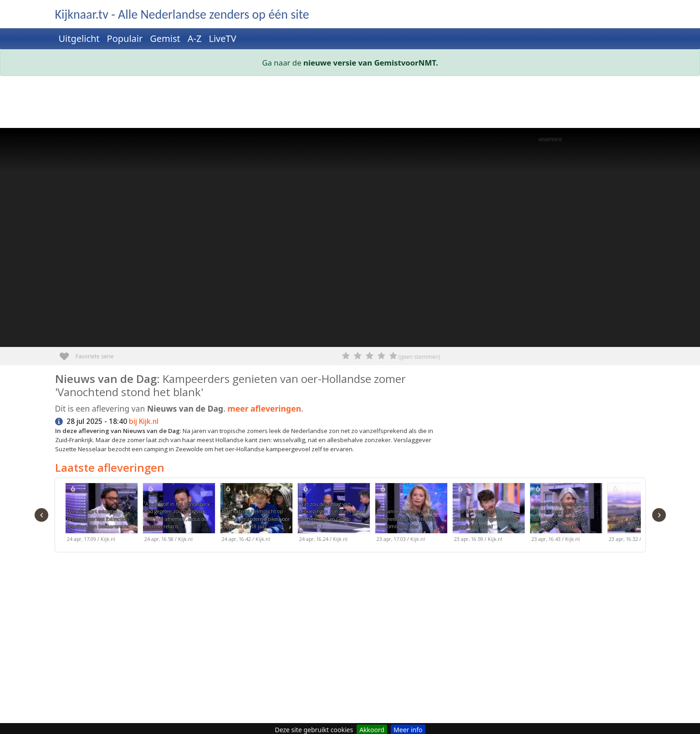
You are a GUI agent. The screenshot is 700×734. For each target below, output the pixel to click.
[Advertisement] (328, 104)
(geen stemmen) (419, 357)
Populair (125, 38)
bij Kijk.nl (144, 421)
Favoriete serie (68, 353)
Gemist (165, 38)
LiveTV (222, 38)
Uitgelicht (79, 38)
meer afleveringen (264, 408)
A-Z (195, 38)
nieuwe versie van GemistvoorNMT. (371, 63)
